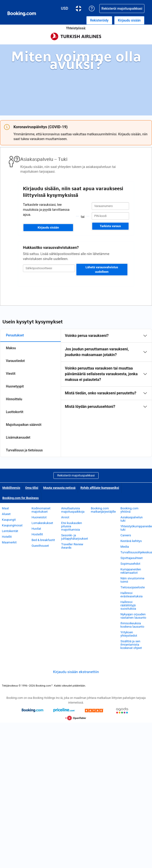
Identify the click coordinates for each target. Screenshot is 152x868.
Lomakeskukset (42, 523)
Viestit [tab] (11, 374)
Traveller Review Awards (72, 546)
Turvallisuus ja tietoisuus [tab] (24, 450)
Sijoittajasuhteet (132, 558)
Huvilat (36, 529)
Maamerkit (9, 542)
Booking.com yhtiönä (130, 510)
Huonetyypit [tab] (15, 386)
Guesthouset (40, 546)
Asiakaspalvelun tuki (132, 519)
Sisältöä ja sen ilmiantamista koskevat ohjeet (131, 645)
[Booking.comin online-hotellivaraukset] (22, 14)
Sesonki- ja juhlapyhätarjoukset (75, 537)
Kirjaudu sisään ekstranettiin (76, 672)
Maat (5, 508)
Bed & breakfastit (43, 540)
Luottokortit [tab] (15, 412)
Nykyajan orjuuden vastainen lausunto (133, 616)
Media (125, 547)
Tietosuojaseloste (133, 587)
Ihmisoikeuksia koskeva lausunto (132, 625)
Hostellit (37, 534)
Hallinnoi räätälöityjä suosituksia (128, 605)
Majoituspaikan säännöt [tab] (24, 425)
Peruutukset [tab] (15, 335)
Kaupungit (9, 520)
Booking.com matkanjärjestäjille (103, 510)
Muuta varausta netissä (59, 488)
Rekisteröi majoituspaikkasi (76, 475)
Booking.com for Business (21, 498)
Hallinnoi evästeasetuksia (132, 595)
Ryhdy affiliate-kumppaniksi (100, 488)
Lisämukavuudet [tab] (18, 437)
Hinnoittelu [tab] (14, 399)
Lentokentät (10, 531)
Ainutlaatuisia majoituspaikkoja (73, 510)
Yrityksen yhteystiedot (129, 634)
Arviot (65, 517)
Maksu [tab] (11, 348)
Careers (126, 535)
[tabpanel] (106, 371)
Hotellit (7, 537)
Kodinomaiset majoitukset (41, 510)
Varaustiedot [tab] (15, 361)
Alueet (6, 514)
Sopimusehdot (130, 564)
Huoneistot (39, 517)
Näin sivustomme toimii (132, 580)
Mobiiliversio (11, 488)
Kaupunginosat (12, 525)
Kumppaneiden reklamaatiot (131, 571)
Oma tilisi (32, 488)
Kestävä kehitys (131, 541)
